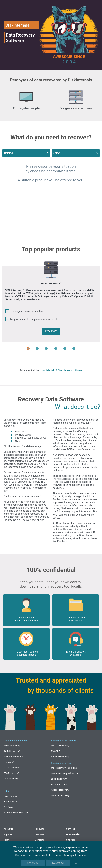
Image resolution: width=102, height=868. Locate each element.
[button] (98, 4)
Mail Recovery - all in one (64, 768)
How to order (73, 834)
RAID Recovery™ (12, 751)
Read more (51, 331)
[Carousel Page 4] (56, 349)
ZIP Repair (9, 807)
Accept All (33, 863)
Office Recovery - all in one (65, 773)
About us (8, 829)
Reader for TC (11, 802)
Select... (58, 153)
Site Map (71, 840)
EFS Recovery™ (11, 773)
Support (8, 834)
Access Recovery (60, 757)
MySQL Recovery (60, 751)
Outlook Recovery (60, 795)
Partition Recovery (13, 757)
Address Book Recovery (16, 813)
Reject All (58, 863)
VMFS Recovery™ (12, 746)
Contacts (40, 840)
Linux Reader (10, 796)
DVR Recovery (11, 779)
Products (40, 829)
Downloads (41, 834)
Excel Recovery (59, 779)
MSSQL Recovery (60, 746)
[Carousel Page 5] (65, 349)
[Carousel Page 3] (46, 349)
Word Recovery (59, 784)
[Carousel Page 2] (37, 349)
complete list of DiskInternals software (61, 370)
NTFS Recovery (12, 768)
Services (71, 829)
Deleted (8, 153)
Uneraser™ (9, 762)
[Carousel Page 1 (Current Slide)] (28, 349)
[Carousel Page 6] (74, 349)
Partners (8, 840)
